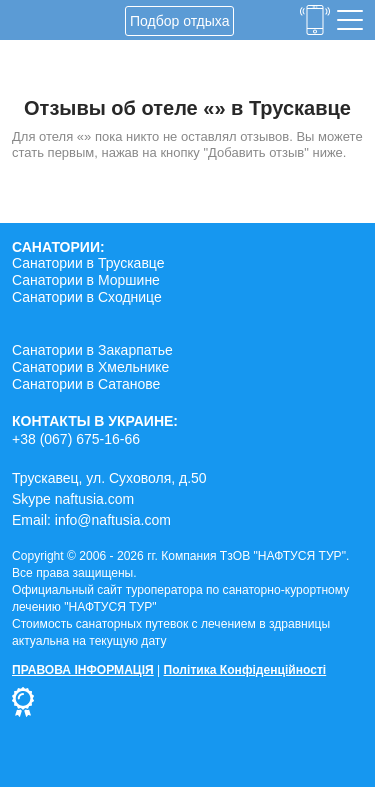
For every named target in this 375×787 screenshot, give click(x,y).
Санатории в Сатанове (86, 384)
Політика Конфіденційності (245, 670)
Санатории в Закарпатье (92, 350)
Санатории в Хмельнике (90, 367)
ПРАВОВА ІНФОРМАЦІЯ (83, 670)
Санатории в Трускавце (88, 263)
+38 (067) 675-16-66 (76, 439)
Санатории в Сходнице (87, 297)
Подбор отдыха (179, 21)
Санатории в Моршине (86, 280)
